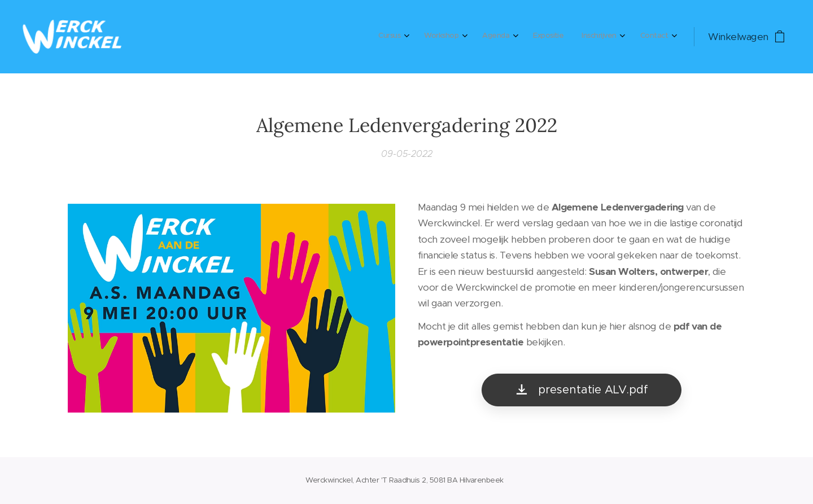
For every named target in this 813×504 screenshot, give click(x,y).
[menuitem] (561, 37)
